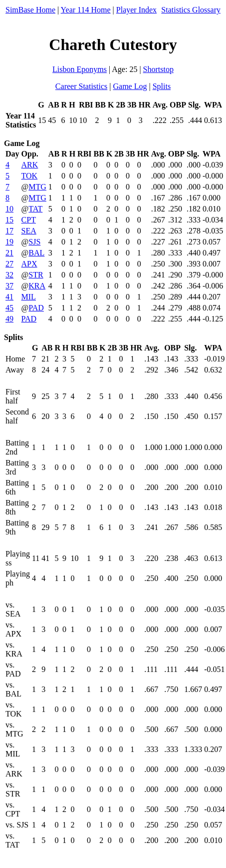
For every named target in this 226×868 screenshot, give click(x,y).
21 (9, 253)
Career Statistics (81, 86)
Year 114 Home (86, 10)
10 (9, 209)
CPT (29, 220)
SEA (29, 231)
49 (9, 319)
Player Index (136, 10)
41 (9, 297)
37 (9, 286)
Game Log (130, 86)
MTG (37, 187)
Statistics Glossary (191, 10)
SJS (34, 242)
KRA (37, 286)
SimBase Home (30, 10)
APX (29, 264)
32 (9, 275)
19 (9, 242)
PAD (36, 308)
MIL (29, 297)
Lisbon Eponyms (80, 69)
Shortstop (158, 69)
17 (9, 231)
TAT (35, 209)
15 (9, 220)
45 (9, 308)
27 (9, 264)
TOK (30, 176)
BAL (36, 253)
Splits (162, 86)
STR (36, 275)
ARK (30, 165)
